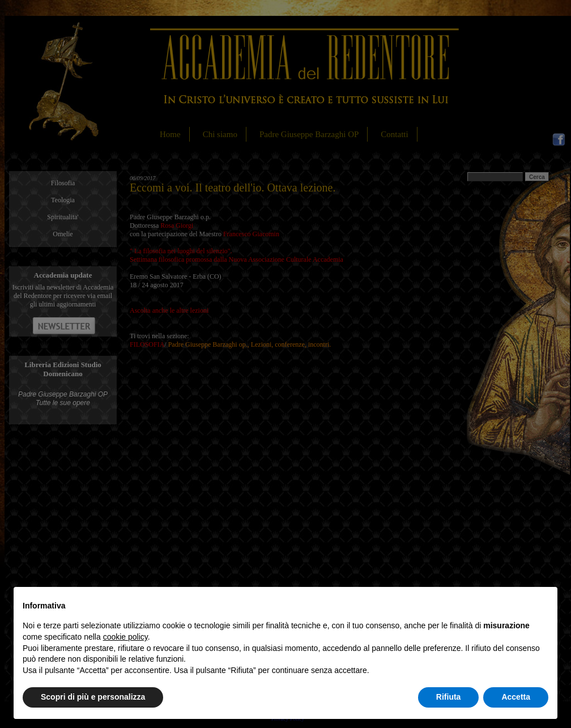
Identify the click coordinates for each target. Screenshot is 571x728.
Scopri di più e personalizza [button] (93, 697)
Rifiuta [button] (449, 697)
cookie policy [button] (125, 637)
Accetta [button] (516, 697)
